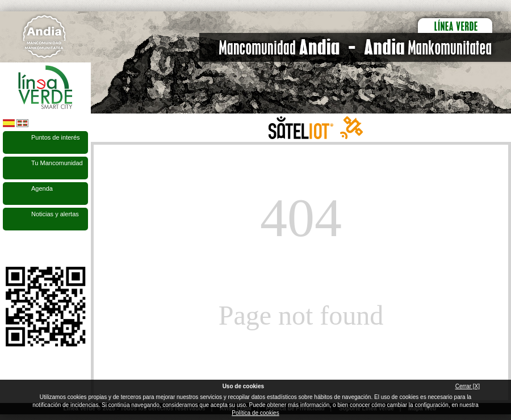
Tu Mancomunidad (57, 163)
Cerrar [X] (468, 386)
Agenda (42, 188)
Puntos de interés (56, 137)
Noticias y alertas (55, 214)
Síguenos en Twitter (28, 249)
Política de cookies (255, 413)
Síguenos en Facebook (10, 249)
